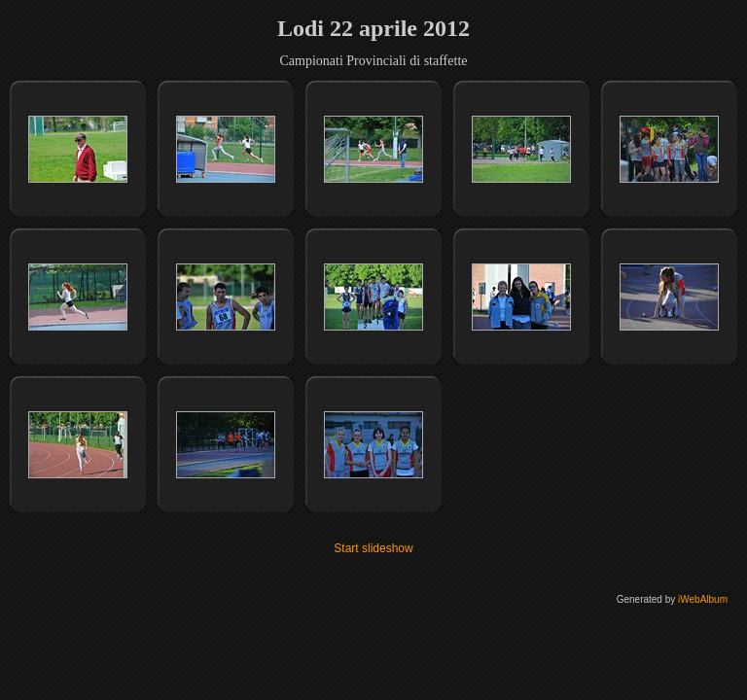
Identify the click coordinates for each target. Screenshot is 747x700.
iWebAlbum (703, 599)
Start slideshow (373, 548)
